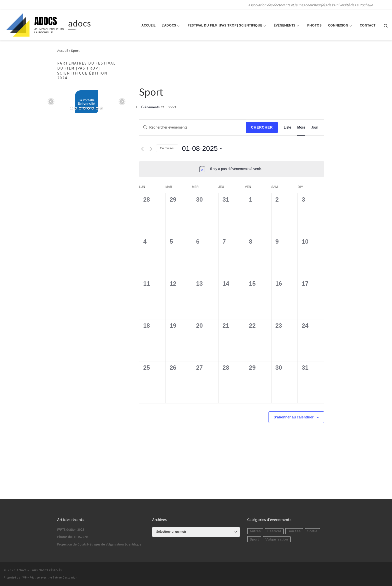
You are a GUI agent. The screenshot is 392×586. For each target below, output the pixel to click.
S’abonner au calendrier (294, 417)
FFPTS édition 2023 (71, 530)
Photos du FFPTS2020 (72, 537)
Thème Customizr (65, 577)
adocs (22, 570)
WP (25, 577)
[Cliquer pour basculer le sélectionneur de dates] (202, 149)
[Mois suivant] (151, 149)
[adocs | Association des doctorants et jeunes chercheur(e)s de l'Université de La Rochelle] (35, 24)
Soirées (294, 531)
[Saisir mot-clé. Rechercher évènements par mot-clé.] (193, 127)
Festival (274, 531)
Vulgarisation (277, 539)
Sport (254, 539)
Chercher (262, 127)
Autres (255, 531)
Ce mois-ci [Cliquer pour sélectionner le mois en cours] (167, 148)
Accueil (63, 51)
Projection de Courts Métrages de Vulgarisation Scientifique (99, 544)
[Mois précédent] (142, 149)
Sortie (312, 531)
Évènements (150, 107)
